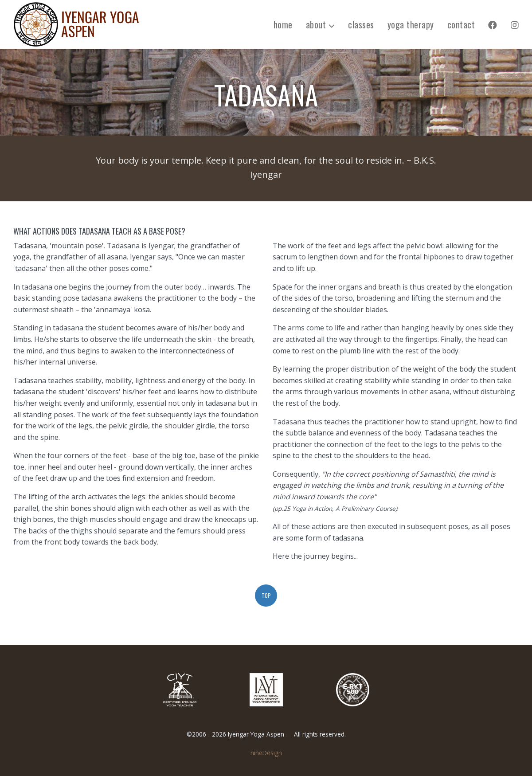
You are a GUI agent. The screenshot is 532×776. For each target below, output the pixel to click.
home (283, 24)
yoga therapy (411, 24)
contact (461, 24)
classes (361, 24)
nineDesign (266, 753)
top (266, 595)
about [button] (321, 24)
